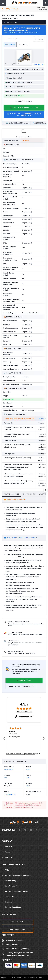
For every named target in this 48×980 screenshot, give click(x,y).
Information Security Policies (15, 891)
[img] (24, 708)
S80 (5, 778)
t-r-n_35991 (23, 44)
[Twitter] (25, 830)
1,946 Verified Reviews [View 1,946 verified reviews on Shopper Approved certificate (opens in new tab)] (24, 712)
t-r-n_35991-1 (10, 44)
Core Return (17, 922)
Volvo (28, 769)
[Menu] (3, 3)
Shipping (7, 902)
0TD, (6, 794)
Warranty (7, 857)
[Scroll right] (46, 490)
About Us (7, 847)
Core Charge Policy (11, 886)
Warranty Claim (17, 930)
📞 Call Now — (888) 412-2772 (24, 108)
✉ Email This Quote (24, 101)
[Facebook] (20, 830)
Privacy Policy (9, 881)
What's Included (11, 494)
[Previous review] (4, 739)
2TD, (12, 794)
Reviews (7, 852)
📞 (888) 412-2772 (24, 680)
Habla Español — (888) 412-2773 (21, 686)
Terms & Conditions (11, 907)
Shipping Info (29, 494)
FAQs (5, 870)
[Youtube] (31, 830)
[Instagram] (43, 830)
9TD (15, 794)
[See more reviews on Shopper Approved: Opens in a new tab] (20, 754)
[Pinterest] (37, 830)
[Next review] (44, 739)
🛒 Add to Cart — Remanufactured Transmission (24, 115)
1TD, (9, 794)
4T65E (28, 786)
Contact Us (8, 897)
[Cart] (45, 3)
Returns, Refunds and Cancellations (18, 875)
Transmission (8, 769)
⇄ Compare (39, 39)
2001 (28, 778)
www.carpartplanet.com (16, 940)
